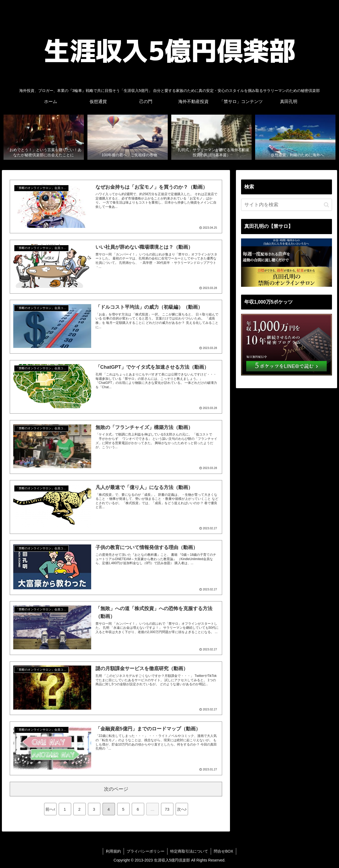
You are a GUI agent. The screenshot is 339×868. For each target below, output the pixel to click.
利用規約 (113, 851)
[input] (287, 205)
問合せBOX (223, 851)
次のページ (116, 789)
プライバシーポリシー (146, 851)
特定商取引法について (189, 851)
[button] (326, 205)
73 (167, 809)
